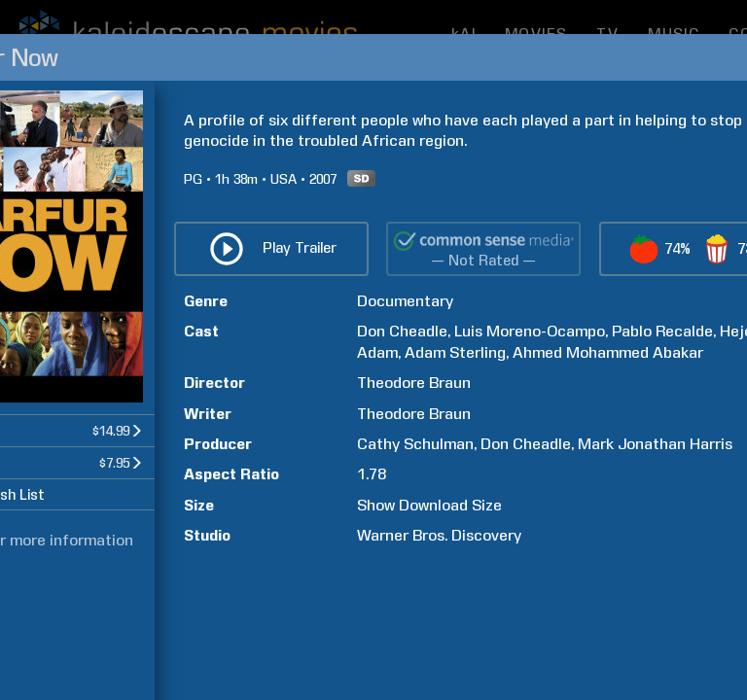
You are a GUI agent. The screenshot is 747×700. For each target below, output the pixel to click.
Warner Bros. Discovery (439, 535)
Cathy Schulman (415, 444)
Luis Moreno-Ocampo (530, 331)
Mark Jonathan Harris (655, 444)
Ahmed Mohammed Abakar (608, 352)
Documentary (405, 301)
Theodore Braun (414, 383)
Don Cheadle (402, 331)
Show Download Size (429, 505)
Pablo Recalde (662, 331)
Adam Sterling (455, 352)
